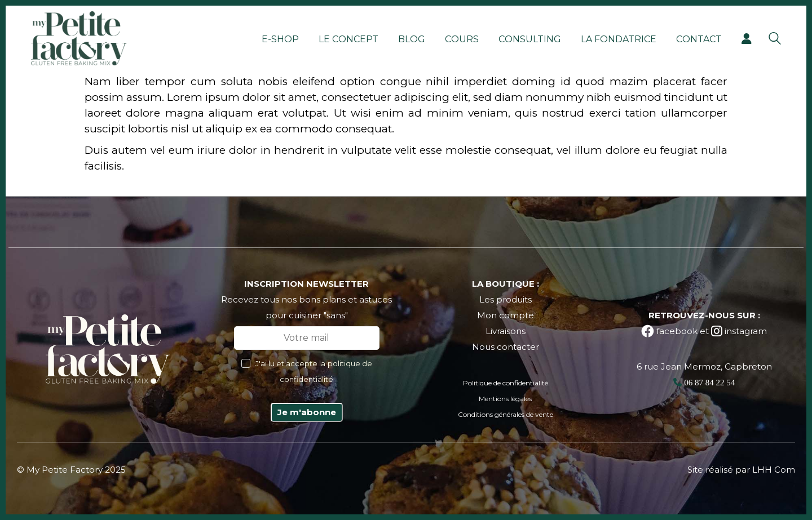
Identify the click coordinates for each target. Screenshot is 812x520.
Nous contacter (506, 347)
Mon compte (506, 315)
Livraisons (506, 331)
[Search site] (775, 40)
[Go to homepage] (79, 38)
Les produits (506, 299)
